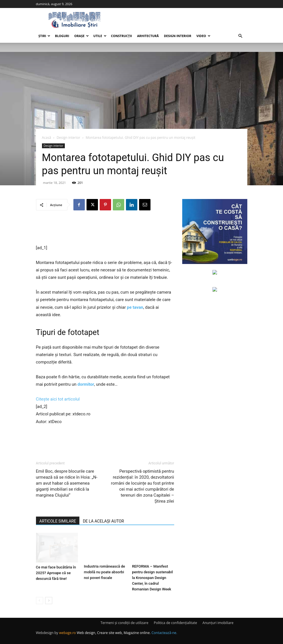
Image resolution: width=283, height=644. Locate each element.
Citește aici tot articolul (58, 399)
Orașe (82, 36)
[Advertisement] (105, 229)
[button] (240, 36)
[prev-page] (40, 601)
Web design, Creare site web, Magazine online (113, 633)
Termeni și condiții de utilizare (124, 623)
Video (203, 36)
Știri (45, 36)
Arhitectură (148, 36)
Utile (100, 36)
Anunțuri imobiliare (218, 623)
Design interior (178, 36)
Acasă (47, 138)
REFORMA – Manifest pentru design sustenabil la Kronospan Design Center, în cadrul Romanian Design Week (152, 578)
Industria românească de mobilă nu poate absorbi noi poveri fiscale (105, 572)
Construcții (122, 36)
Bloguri (62, 36)
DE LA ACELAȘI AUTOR (103, 521)
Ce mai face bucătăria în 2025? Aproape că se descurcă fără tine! (56, 572)
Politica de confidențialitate (175, 623)
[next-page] (49, 601)
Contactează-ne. (164, 633)
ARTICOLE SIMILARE (58, 521)
